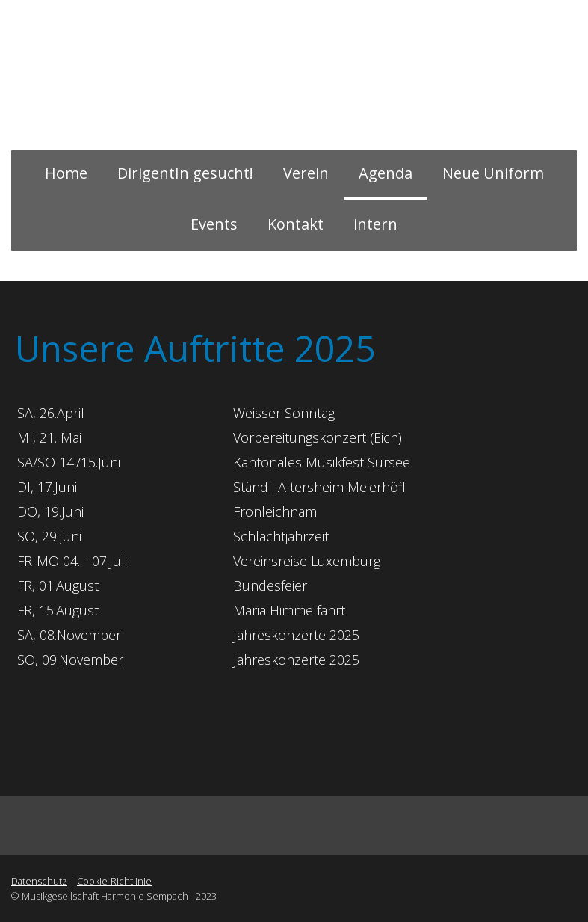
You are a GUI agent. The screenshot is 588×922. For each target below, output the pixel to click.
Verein (306, 173)
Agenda (386, 173)
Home (66, 173)
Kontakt (295, 224)
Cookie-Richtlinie (114, 881)
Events (214, 224)
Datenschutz (39, 881)
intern (375, 224)
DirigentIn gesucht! (185, 173)
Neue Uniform (493, 173)
